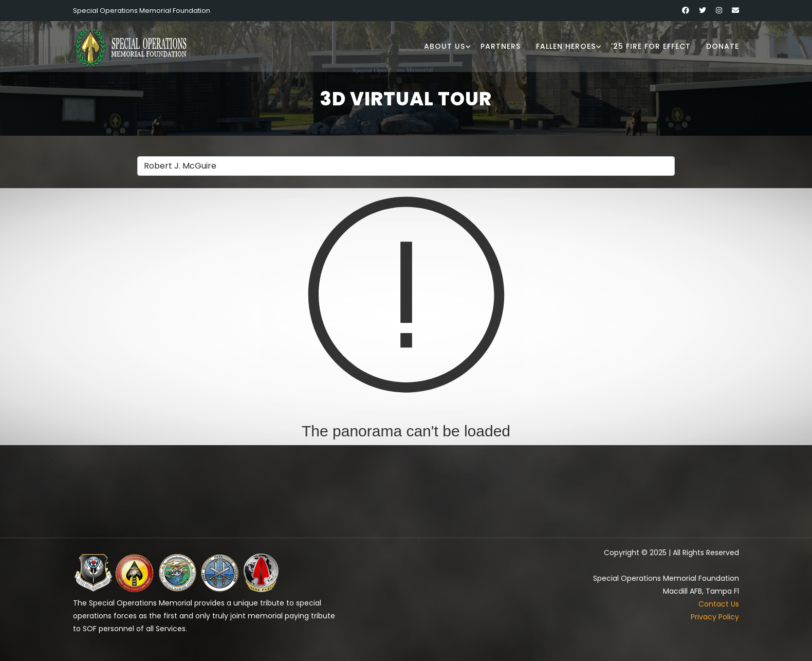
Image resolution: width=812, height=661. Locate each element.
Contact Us (719, 604)
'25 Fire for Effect (651, 46)
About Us (445, 46)
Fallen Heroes (566, 46)
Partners (501, 46)
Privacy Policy (715, 617)
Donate (723, 46)
